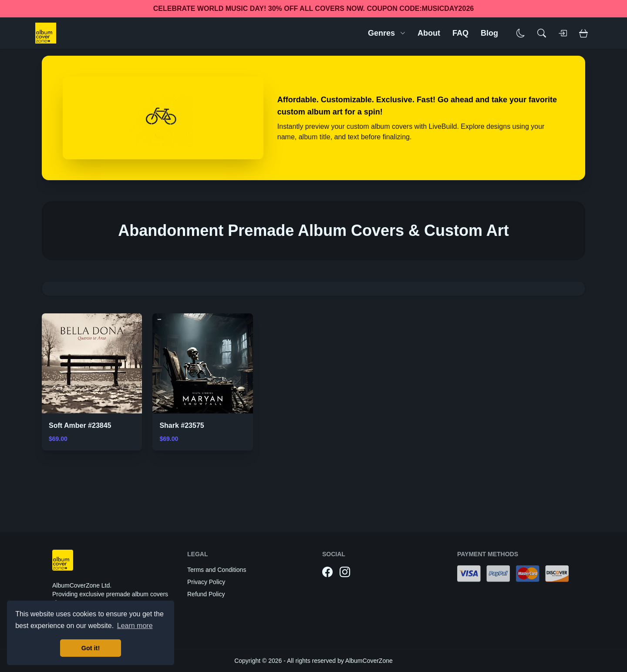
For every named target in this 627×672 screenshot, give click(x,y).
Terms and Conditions (217, 570)
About (429, 33)
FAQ (460, 33)
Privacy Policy (206, 582)
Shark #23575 (182, 425)
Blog (489, 33)
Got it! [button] (91, 648)
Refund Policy (206, 594)
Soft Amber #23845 (80, 425)
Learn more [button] (135, 626)
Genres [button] (387, 33)
